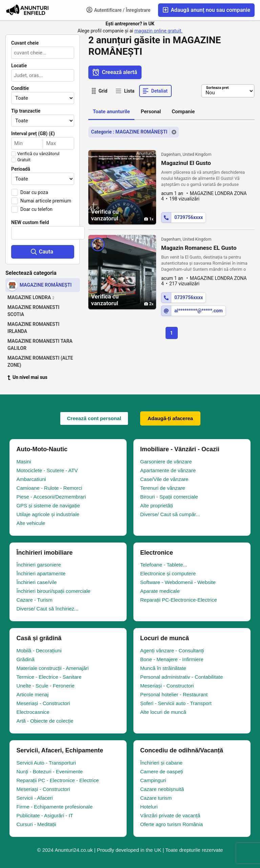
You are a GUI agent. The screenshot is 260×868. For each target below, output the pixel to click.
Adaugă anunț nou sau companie (206, 10)
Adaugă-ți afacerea (170, 418)
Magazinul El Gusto (186, 163)
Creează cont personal (94, 418)
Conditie (20, 88)
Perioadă (21, 169)
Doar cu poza (34, 192)
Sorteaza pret (217, 88)
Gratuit (24, 160)
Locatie (19, 66)
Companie (183, 112)
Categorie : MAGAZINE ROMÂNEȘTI (129, 132)
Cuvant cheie (25, 43)
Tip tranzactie (26, 111)
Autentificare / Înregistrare (118, 10)
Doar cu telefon (36, 209)
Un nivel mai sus (27, 377)
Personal (151, 112)
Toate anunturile (111, 112)
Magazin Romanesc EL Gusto (199, 248)
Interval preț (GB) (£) (33, 134)
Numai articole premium (46, 201)
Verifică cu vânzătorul (38, 154)
